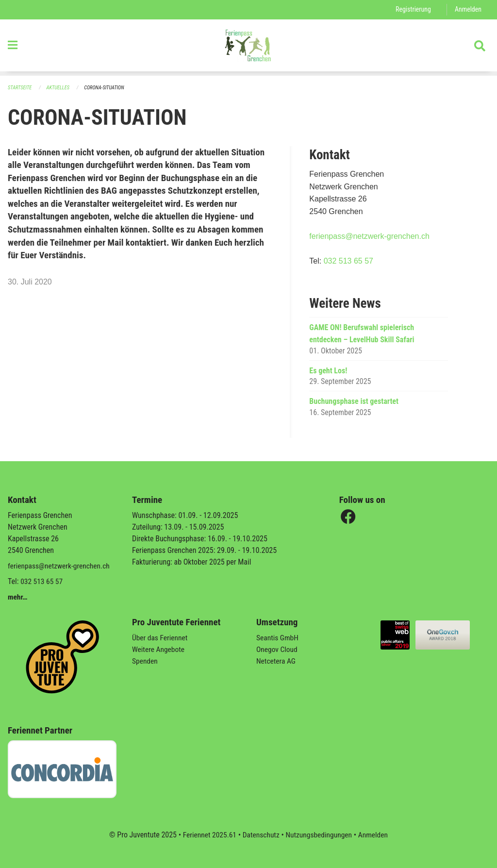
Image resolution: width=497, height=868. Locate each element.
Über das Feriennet (161, 638)
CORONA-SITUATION (107, 88)
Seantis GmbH (278, 638)
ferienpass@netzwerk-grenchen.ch (369, 237)
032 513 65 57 (348, 261)
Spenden (145, 661)
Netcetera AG (277, 661)
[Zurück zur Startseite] (248, 48)
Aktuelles (60, 88)
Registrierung (412, 9)
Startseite (20, 88)
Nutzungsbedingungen (320, 835)
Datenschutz (260, 835)
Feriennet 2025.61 (207, 835)
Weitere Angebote (159, 649)
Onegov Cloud (278, 649)
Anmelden (468, 9)
